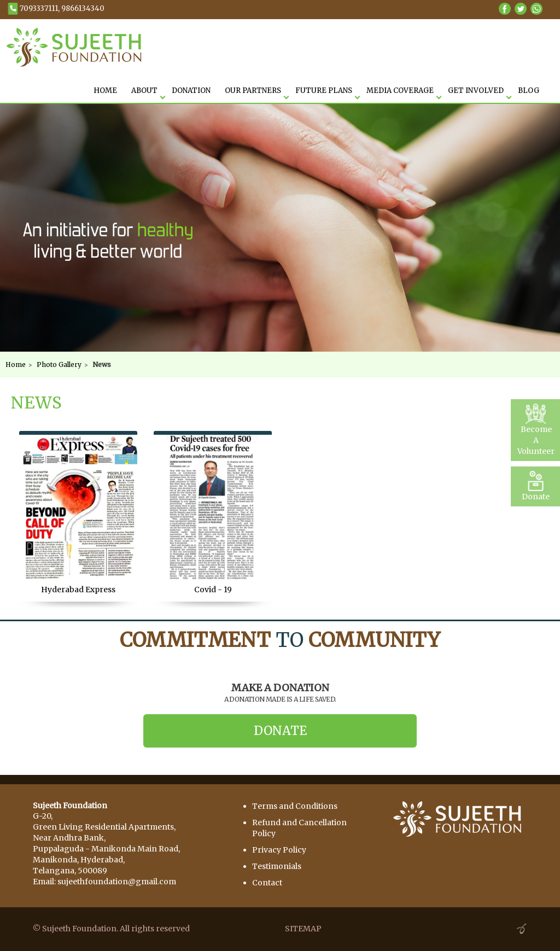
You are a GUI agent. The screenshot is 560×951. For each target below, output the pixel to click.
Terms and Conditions (295, 806)
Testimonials (277, 866)
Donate (280, 731)
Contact (267, 883)
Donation (191, 91)
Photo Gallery (59, 364)
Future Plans (324, 91)
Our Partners (253, 91)
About (144, 91)
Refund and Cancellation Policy (299, 828)
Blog (529, 91)
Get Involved (476, 91)
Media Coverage (400, 91)
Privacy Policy (279, 850)
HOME (105, 91)
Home (16, 364)
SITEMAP (303, 929)
